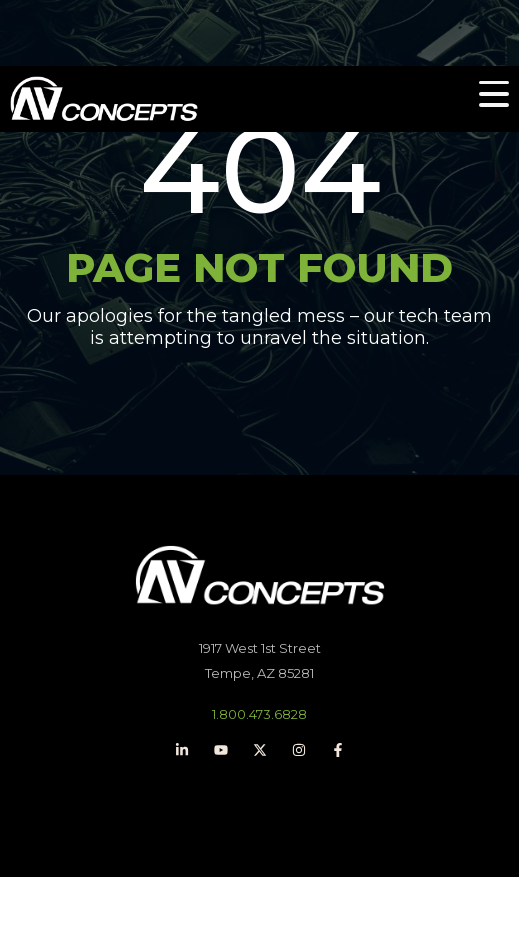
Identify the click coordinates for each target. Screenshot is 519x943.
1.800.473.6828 (259, 714)
